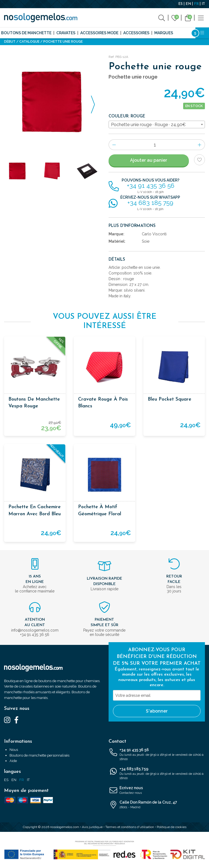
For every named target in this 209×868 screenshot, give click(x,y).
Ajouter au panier (149, 160)
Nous (14, 750)
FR (196, 4)
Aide (13, 761)
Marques (164, 33)
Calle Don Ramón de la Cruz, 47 (157, 805)
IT (203, 4)
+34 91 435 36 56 (157, 755)
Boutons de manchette (26, 33)
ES (180, 4)
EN (188, 4)
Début (10, 42)
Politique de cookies (172, 827)
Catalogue (29, 42)
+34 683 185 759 (157, 774)
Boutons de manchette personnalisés (39, 755)
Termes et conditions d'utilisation (130, 827)
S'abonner (157, 711)
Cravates (66, 33)
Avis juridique (92, 827)
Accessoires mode (99, 33)
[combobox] (157, 124)
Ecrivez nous (157, 791)
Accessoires (136, 33)
